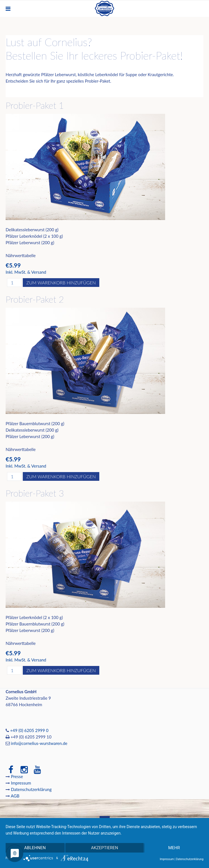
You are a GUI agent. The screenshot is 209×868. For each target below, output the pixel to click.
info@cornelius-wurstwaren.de (39, 743)
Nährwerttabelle (21, 255)
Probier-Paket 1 (35, 105)
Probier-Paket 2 (35, 299)
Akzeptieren (104, 848)
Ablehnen (35, 848)
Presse (17, 776)
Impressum (22, 783)
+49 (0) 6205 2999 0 (29, 730)
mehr (174, 848)
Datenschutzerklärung (31, 789)
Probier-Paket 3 (35, 493)
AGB (15, 796)
